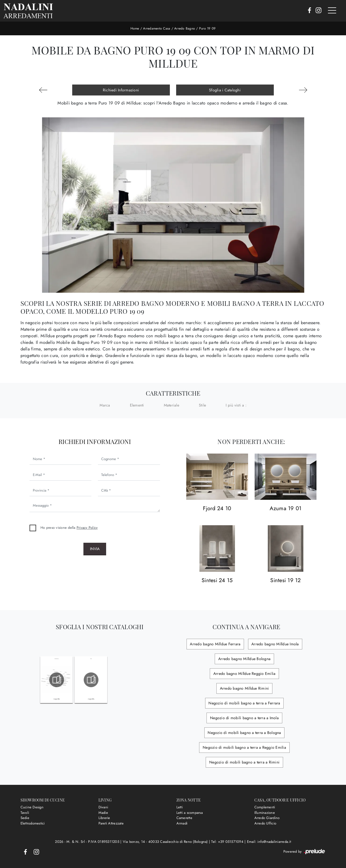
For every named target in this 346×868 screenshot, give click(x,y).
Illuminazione (265, 813)
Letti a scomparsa (190, 813)
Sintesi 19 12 (285, 581)
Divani (103, 807)
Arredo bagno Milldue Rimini (244, 688)
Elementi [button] (137, 405)
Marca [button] (105, 405)
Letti (180, 807)
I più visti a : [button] (236, 405)
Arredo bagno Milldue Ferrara (216, 644)
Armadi (182, 823)
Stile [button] (202, 405)
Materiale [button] (171, 405)
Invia (95, 549)
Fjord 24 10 (217, 509)
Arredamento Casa (157, 28)
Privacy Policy (87, 528)
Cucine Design (32, 807)
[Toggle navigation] (332, 11)
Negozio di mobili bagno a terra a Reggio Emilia (244, 747)
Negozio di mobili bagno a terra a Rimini (244, 762)
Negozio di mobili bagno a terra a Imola (244, 718)
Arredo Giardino (267, 818)
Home (135, 28)
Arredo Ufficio (265, 823)
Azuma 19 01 (286, 509)
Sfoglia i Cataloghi (225, 90)
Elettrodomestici (33, 823)
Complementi (265, 807)
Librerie (104, 818)
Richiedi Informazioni (121, 90)
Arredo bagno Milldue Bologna (244, 659)
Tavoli (25, 813)
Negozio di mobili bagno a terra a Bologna (244, 733)
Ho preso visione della (69, 528)
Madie (103, 813)
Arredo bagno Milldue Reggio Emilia (245, 674)
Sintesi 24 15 (217, 581)
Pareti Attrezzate (111, 823)
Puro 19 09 (207, 28)
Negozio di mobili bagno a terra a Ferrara (244, 703)
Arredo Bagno (185, 28)
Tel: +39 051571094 (228, 842)
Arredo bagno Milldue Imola (275, 644)
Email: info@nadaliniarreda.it (269, 842)
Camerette (184, 818)
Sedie (25, 818)
